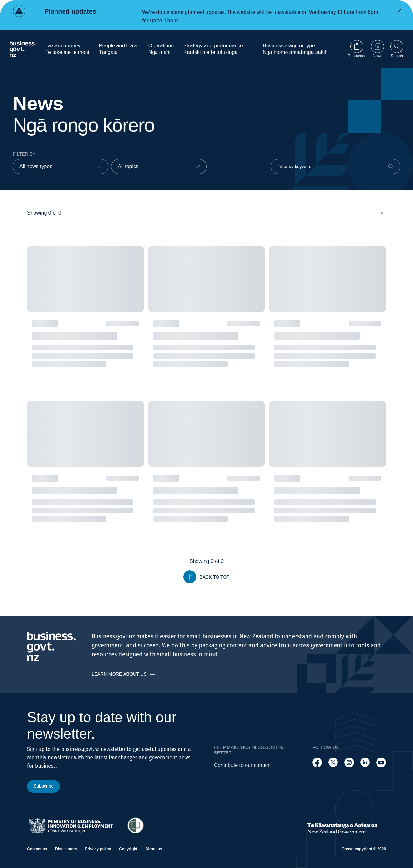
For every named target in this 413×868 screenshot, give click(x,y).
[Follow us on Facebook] (317, 762)
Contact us (37, 849)
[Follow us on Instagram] (349, 762)
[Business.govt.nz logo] (23, 49)
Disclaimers (66, 849)
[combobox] (60, 167)
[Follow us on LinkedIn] (365, 762)
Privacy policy (98, 849)
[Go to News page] (378, 49)
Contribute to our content (242, 765)
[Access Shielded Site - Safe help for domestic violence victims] (136, 825)
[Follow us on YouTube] (381, 762)
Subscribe (44, 786)
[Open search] (397, 49)
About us (154, 849)
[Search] (391, 167)
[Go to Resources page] (357, 49)
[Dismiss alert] (399, 11)
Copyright (128, 849)
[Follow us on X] (333, 762)
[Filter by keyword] (336, 167)
